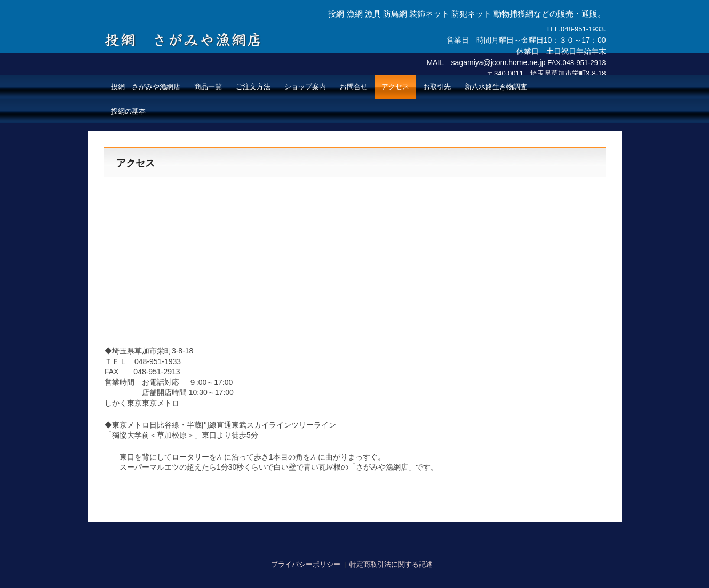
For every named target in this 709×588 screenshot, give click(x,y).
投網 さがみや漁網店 (185, 34)
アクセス (395, 87)
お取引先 (437, 87)
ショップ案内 (305, 87)
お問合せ (354, 87)
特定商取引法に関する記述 (391, 564)
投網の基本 (128, 111)
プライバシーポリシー (306, 564)
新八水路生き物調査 (496, 87)
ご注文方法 (253, 87)
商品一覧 (208, 87)
